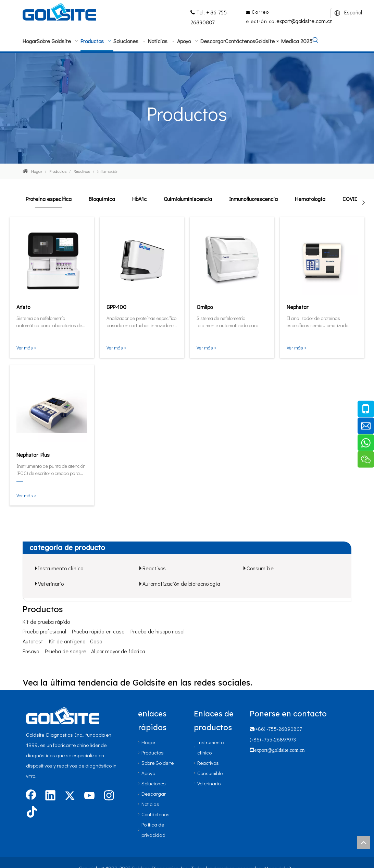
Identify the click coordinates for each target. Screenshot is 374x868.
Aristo (23, 307)
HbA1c (139, 199)
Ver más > (26, 348)
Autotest (33, 641)
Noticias (150, 804)
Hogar (148, 742)
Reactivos (154, 568)
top (363, 842)
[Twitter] (70, 796)
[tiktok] (31, 812)
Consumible (260, 568)
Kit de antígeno (67, 641)
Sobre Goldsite (158, 763)
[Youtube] (89, 796)
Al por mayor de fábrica (118, 651)
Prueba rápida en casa (98, 631)
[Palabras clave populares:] (315, 40)
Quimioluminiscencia (188, 199)
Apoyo (148, 773)
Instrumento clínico (61, 568)
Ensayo (31, 651)
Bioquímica (102, 199)
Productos (153, 752)
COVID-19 (354, 199)
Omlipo (205, 307)
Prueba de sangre (66, 651)
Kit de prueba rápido (46, 622)
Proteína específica (49, 199)
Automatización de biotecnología (181, 584)
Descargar (154, 794)
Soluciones (154, 783)
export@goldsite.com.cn (304, 21)
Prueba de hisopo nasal (158, 631)
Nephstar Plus (33, 455)
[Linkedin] (50, 796)
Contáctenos (155, 814)
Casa (96, 641)
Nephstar (297, 307)
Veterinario (51, 584)
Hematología (310, 199)
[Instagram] (109, 796)
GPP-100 (116, 307)
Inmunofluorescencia (253, 199)
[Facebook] (31, 796)
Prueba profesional (44, 631)
